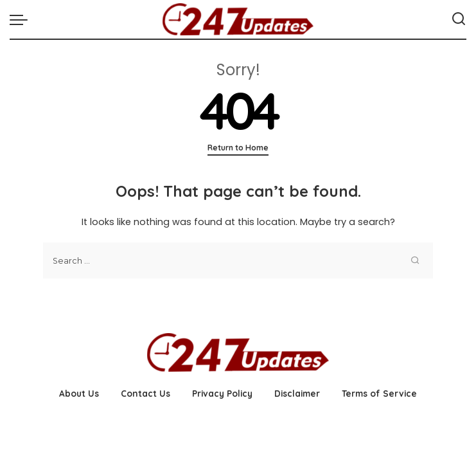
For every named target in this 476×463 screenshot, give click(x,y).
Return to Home (238, 148)
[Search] (459, 19)
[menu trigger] (22, 19)
